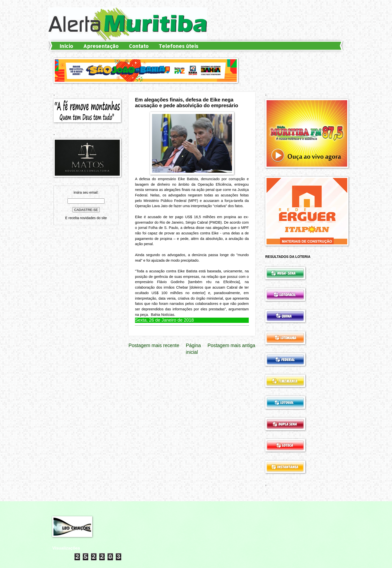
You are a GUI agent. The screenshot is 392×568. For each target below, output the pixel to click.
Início (66, 46)
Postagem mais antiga (231, 345)
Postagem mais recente (154, 345)
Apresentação (101, 46)
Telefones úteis (178, 46)
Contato (139, 46)
